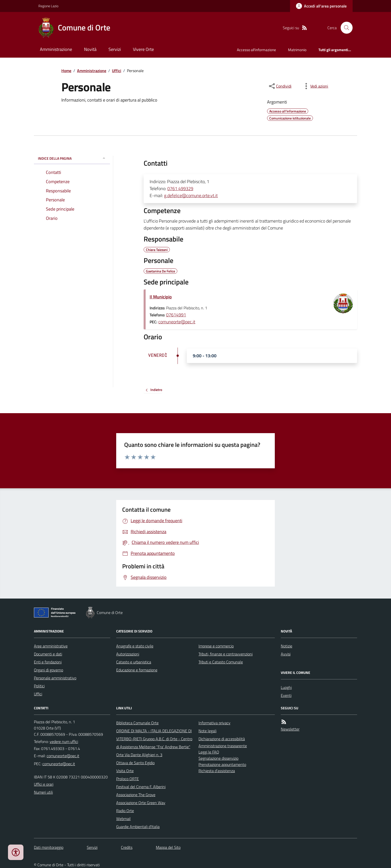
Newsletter (290, 729)
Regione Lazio (48, 6)
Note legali (207, 731)
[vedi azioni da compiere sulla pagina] (315, 86)
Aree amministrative (51, 646)
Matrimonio (297, 50)
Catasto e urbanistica (134, 662)
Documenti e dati (48, 654)
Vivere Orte (143, 49)
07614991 (176, 315)
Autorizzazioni (128, 654)
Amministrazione (56, 49)
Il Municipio (161, 297)
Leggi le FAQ (209, 752)
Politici (39, 686)
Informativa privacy (214, 723)
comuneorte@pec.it (177, 322)
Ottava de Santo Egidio (135, 763)
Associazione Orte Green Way (141, 803)
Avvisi (286, 654)
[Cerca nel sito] (345, 28)
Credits (127, 847)
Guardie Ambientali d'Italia (138, 827)
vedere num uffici (64, 742)
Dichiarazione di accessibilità (222, 739)
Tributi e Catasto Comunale (221, 662)
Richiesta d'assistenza (217, 771)
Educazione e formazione (137, 670)
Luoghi (286, 687)
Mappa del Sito (168, 847)
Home (66, 71)
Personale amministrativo (55, 678)
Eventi (286, 695)
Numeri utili (43, 792)
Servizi (115, 49)
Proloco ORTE (128, 779)
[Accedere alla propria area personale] (321, 6)
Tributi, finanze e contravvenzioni (226, 654)
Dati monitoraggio (49, 847)
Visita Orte (125, 771)
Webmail (123, 819)
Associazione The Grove (136, 795)
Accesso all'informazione (256, 50)
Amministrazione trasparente (223, 746)
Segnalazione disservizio (218, 758)
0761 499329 (180, 188)
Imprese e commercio (216, 646)
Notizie (287, 646)
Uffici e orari (44, 784)
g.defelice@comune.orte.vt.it (191, 195)
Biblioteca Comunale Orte (137, 723)
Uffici (117, 71)
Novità (90, 49)
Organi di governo (49, 670)
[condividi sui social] (280, 86)
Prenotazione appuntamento (222, 764)
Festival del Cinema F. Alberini (141, 787)
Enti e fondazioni (48, 662)
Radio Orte (125, 811)
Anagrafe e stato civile (135, 646)
